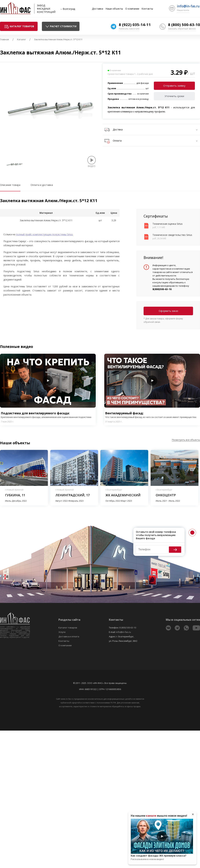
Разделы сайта (69, 620)
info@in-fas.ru (188, 6)
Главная (4, 39)
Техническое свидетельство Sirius (172, 235)
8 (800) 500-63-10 (184, 24)
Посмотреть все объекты (186, 440)
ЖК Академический (123, 495)
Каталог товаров (68, 628)
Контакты (147, 9)
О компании (132, 9)
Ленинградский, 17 (72, 495)
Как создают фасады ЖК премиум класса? (162, 857)
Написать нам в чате (129, 29)
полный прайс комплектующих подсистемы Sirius (44, 234)
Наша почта (183, 10)
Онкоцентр (166, 495)
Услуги (62, 632)
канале (151, 816)
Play (48, 381)
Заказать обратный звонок (182, 29)
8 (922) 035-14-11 (135, 24)
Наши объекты (114, 9)
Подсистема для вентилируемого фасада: (48, 415)
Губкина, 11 (15, 495)
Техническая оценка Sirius (168, 224)
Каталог (21, 39)
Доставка (98, 9)
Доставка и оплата (69, 636)
